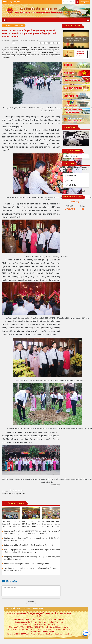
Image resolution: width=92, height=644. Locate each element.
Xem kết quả (81, 191)
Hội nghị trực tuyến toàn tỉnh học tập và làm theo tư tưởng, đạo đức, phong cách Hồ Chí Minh (51, 524)
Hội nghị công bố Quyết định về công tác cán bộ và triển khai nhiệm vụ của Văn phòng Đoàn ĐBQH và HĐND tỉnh (11, 524)
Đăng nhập (84, 2)
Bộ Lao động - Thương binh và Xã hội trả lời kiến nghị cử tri (26, 564)
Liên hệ (27, 609)
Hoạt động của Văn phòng (13, 25)
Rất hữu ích (72, 176)
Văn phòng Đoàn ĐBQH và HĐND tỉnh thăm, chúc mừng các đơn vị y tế (31, 524)
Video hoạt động (72, 26)
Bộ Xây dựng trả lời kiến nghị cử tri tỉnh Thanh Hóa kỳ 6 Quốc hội (29, 545)
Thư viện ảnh (70, 127)
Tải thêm (31, 602)
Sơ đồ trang (16, 609)
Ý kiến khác (72, 185)
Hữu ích (70, 180)
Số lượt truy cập (76, 202)
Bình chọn (71, 191)
